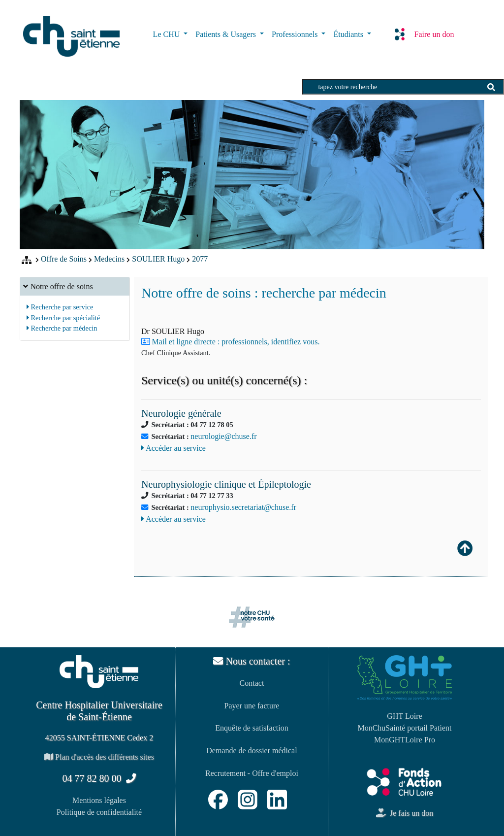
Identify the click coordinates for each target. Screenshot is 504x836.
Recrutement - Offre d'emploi (252, 773)
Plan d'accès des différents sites (99, 757)
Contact (252, 683)
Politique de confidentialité (99, 812)
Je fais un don (405, 813)
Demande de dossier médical (252, 751)
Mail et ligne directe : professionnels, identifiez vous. (236, 342)
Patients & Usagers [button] (227, 34)
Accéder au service (173, 448)
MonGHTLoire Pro (405, 740)
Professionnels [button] (296, 34)
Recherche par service (60, 307)
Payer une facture (252, 706)
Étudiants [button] (349, 34)
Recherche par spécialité (63, 318)
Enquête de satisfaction (252, 728)
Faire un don (425, 34)
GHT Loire (404, 716)
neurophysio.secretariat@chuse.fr (243, 507)
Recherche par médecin (62, 328)
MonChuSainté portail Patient (404, 728)
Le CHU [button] (168, 34)
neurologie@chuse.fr (223, 436)
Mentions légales (99, 800)
